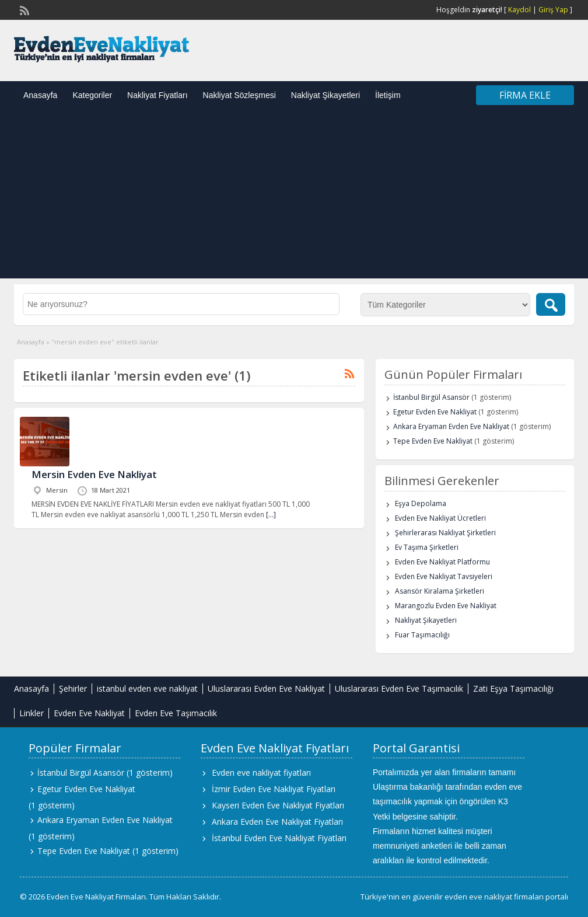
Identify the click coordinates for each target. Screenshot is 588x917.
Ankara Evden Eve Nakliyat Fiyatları (277, 822)
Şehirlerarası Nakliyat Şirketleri (445, 533)
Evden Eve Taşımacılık (176, 713)
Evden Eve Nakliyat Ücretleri (440, 518)
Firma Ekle (525, 95)
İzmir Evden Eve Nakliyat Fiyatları (274, 789)
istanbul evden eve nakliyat (147, 688)
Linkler (32, 713)
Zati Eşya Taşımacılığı (513, 688)
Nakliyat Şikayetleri (325, 95)
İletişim (388, 95)
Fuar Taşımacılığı (422, 635)
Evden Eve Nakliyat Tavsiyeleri (444, 576)
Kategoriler (92, 95)
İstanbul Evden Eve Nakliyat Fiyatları (279, 838)
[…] (271, 515)
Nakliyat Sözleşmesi (239, 95)
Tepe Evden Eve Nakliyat (433, 441)
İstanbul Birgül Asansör (431, 397)
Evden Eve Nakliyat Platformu (442, 562)
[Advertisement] (294, 197)
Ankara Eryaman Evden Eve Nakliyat (451, 426)
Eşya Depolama (421, 503)
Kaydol (519, 10)
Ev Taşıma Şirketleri (427, 547)
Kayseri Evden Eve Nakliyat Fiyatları (278, 805)
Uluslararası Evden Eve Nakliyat (266, 688)
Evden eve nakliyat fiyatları (261, 773)
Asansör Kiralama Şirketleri (440, 591)
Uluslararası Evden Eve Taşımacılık (399, 688)
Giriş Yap (553, 10)
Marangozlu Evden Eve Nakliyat (446, 606)
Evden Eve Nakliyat (89, 713)
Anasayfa (40, 95)
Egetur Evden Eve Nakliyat (435, 412)
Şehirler (73, 688)
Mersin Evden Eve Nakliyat (94, 474)
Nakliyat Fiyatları (157, 95)
